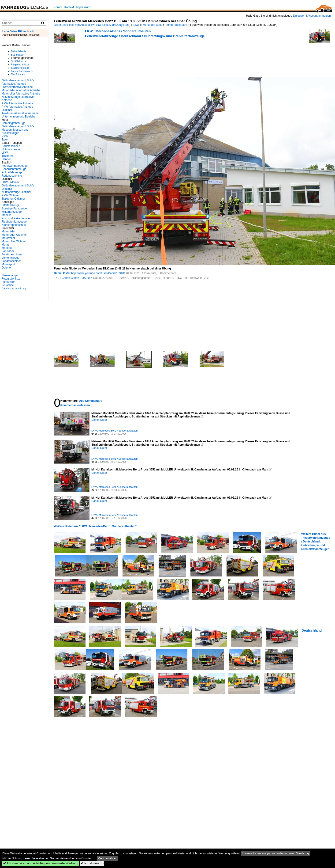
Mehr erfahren (108, 858)
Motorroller (8, 238)
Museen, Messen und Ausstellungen (15, 131)
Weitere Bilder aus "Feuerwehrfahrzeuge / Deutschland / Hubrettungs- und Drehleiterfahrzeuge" (316, 542)
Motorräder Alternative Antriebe (21, 90)
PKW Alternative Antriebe (17, 103)
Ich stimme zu (92, 863)
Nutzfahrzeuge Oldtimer (17, 192)
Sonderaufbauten (176, 25)
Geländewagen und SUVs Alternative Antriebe (18, 82)
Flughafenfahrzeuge (14, 222)
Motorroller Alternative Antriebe (21, 94)
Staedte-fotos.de (20, 68)
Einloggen (299, 16)
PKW (5, 136)
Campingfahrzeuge (13, 123)
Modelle (7, 215)
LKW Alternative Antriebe (17, 87)
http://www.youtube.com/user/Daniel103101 (98, 273)
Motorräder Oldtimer (14, 235)
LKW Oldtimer (10, 182)
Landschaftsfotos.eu (22, 71)
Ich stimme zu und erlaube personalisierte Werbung (41, 863)
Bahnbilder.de (19, 51)
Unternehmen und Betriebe (19, 117)
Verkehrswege (11, 258)
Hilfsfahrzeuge (11, 205)
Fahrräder (8, 251)
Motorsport (8, 264)
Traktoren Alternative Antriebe (20, 113)
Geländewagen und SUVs (18, 126)
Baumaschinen (11, 146)
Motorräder (9, 231)
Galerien (7, 268)
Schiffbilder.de (19, 61)
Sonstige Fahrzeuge (14, 208)
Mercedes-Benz (153, 25)
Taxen (5, 140)
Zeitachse (8, 285)
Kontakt (69, 7)
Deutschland (312, 630)
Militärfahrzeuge (12, 212)
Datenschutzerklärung (14, 288)
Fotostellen (9, 282)
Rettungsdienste (12, 176)
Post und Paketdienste (16, 218)
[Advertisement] (139, 57)
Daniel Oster (62, 273)
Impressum (83, 7)
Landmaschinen (12, 261)
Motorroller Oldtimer (14, 241)
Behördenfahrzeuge (14, 169)
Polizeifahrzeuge (12, 172)
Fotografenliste (11, 279)
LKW (137, 25)
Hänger (6, 159)
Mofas (6, 245)
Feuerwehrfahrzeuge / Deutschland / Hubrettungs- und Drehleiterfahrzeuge (145, 36)
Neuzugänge (10, 275)
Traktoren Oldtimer (13, 199)
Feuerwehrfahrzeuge (15, 166)
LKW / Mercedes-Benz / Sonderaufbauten (118, 31)
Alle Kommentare (91, 401)
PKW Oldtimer (11, 195)
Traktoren (8, 156)
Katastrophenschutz (14, 225)
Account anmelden (319, 16)
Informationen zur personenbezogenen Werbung (275, 853)
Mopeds (7, 248)
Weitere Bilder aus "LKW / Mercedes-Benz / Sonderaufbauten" (95, 526)
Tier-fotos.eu (18, 74)
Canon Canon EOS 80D (77, 278)
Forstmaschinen (12, 254)
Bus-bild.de (17, 55)
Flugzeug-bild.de (20, 64)
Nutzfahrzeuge (11, 149)
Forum (58, 7)
